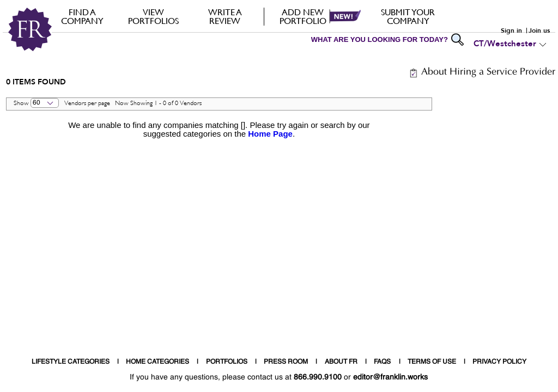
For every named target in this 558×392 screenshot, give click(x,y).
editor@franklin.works (390, 377)
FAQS (382, 362)
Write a (225, 16)
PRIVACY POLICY (499, 362)
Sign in (511, 30)
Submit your (408, 16)
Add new (303, 16)
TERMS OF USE (432, 362)
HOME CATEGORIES (157, 362)
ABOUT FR (341, 362)
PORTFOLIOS (227, 362)
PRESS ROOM (286, 362)
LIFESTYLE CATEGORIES (71, 362)
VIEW (153, 16)
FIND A (82, 16)
